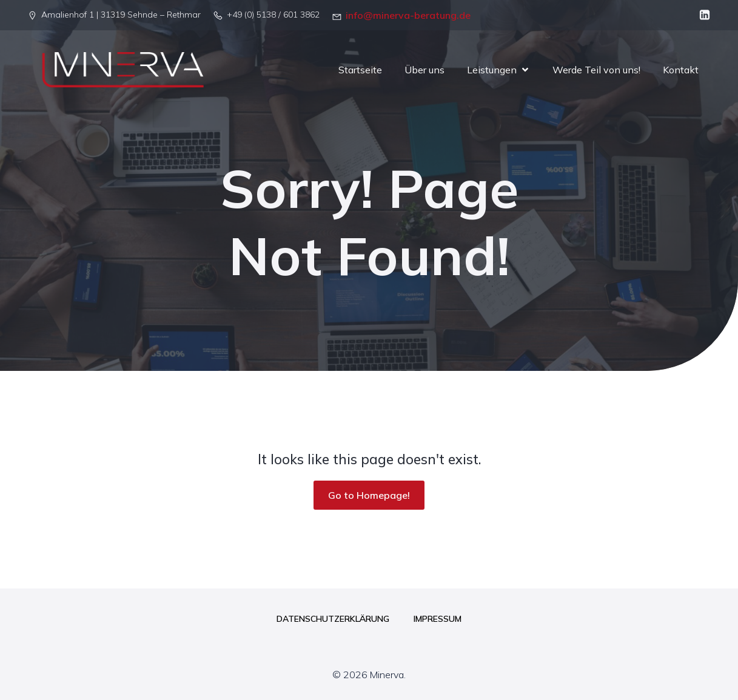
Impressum (438, 619)
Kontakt (681, 70)
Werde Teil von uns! (596, 70)
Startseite (360, 70)
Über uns (424, 70)
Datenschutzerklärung (333, 619)
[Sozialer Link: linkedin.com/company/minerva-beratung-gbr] (702, 15)
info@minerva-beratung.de (408, 15)
